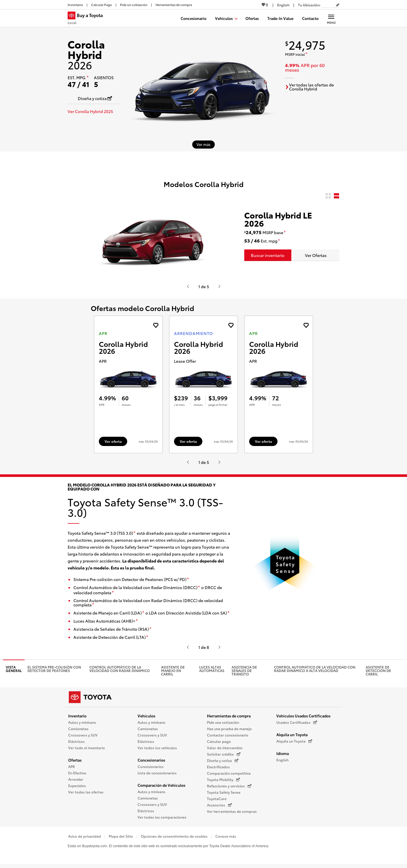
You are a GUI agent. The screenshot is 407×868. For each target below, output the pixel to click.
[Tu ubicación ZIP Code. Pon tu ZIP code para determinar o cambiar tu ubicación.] (329, 5)
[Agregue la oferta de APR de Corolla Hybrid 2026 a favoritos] (156, 325)
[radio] (328, 196)
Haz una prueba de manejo (229, 731)
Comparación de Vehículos (161, 787)
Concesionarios (151, 762)
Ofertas (75, 762)
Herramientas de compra (229, 718)
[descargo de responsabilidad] (88, 78)
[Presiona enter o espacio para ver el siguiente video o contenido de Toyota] (219, 286)
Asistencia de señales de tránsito (244, 672)
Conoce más (226, 838)
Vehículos (146, 718)
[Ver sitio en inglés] (283, 5)
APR (72, 768)
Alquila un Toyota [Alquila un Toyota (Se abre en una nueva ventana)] (294, 743)
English (282, 762)
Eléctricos (76, 743)
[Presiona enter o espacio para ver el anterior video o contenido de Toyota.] (188, 286)
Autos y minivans (82, 724)
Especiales (77, 788)
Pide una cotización (223, 724)
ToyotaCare (217, 801)
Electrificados (218, 769)
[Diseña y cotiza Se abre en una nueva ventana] (95, 98)
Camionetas (78, 731)
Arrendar (76, 781)
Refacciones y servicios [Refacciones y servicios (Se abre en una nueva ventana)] (229, 788)
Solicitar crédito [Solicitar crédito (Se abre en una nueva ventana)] (224, 756)
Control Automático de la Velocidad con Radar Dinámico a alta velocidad (315, 671)
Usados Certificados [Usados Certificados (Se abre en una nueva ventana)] (297, 724)
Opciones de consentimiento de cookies (174, 838)
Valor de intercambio (225, 750)
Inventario (77, 718)
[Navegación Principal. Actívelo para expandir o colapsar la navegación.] (331, 18)
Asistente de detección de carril (378, 672)
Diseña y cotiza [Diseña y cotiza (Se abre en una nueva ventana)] (223, 762)
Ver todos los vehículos (157, 750)
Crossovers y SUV (83, 737)
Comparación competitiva (229, 775)
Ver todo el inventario (87, 750)
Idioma (283, 755)
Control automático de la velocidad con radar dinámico (120, 671)
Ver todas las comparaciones (162, 819)
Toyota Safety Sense (224, 794)
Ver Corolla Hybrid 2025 (90, 111)
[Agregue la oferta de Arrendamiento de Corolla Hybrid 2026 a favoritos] (231, 325)
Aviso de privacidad (85, 838)
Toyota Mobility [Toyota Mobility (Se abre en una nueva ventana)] (223, 782)
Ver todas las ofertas (86, 794)
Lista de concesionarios (157, 775)
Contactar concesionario (228, 737)
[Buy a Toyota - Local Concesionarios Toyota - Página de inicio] (88, 19)
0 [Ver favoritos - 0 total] (265, 5)
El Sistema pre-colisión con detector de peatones (54, 671)
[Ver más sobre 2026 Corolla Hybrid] (203, 145)
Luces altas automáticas (212, 671)
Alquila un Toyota (292, 736)
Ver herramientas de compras (232, 813)
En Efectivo (77, 775)
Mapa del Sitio (121, 838)
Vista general (14, 671)
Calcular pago (219, 743)
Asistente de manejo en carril (173, 672)
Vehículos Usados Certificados (303, 718)
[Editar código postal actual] (338, 5)
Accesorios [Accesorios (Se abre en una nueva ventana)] (219, 807)
